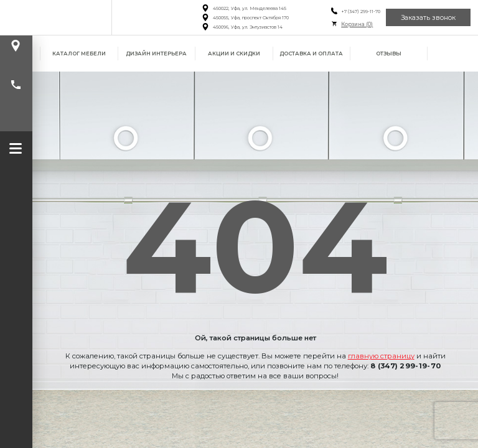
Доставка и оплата (311, 54)
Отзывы (389, 54)
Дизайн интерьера (156, 54)
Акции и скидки (234, 54)
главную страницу (381, 356)
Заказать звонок (428, 18)
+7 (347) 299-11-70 (361, 12)
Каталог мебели (79, 54)
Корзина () (357, 24)
